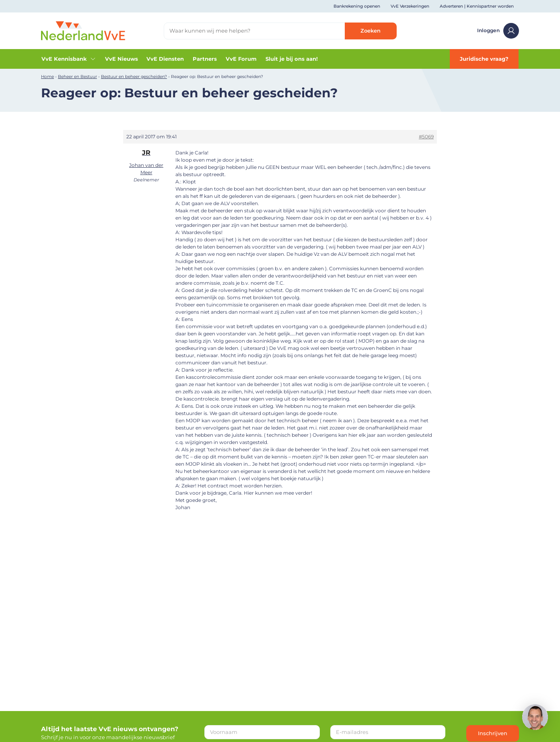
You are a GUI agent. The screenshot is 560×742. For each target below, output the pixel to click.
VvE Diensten (165, 59)
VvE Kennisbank (69, 59)
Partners (205, 59)
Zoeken (371, 31)
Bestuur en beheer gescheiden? (134, 77)
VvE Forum (241, 59)
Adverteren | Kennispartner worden (477, 6)
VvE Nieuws (121, 59)
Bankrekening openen (357, 6)
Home (47, 77)
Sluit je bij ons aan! (292, 59)
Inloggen (498, 31)
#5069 (426, 137)
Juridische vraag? (484, 59)
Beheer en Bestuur (77, 77)
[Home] (83, 30)
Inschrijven (493, 733)
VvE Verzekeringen (410, 6)
